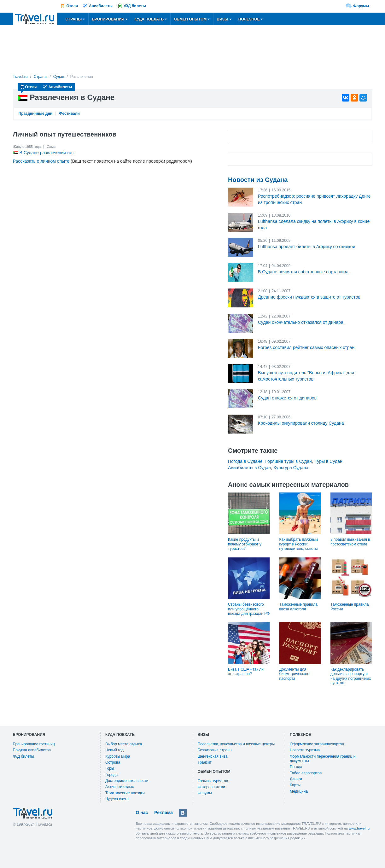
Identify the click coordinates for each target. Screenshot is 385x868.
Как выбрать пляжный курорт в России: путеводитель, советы (298, 544)
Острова (113, 762)
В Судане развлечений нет (47, 153)
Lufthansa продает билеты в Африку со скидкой (306, 247)
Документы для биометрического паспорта (294, 674)
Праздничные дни (36, 114)
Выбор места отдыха (124, 744)
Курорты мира (118, 756)
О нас (142, 813)
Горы (110, 768)
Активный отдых (120, 787)
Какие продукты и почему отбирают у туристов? (245, 544)
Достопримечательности (127, 781)
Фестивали (69, 114)
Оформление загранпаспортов (317, 744)
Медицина (299, 791)
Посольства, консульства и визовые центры (236, 744)
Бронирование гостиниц (34, 744)
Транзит (205, 762)
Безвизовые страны (215, 750)
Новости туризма (305, 750)
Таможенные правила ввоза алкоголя (298, 607)
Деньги (296, 779)
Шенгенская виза (213, 756)
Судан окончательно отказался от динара (301, 322)
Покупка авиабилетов (32, 750)
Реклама (163, 813)
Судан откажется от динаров (287, 398)
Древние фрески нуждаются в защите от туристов (309, 297)
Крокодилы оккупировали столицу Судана (301, 423)
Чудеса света (117, 799)
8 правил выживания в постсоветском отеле (350, 542)
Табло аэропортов (306, 773)
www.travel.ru (359, 828)
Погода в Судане (245, 461)
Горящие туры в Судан (288, 461)
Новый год (114, 750)
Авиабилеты (101, 6)
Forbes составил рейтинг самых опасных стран (306, 347)
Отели (72, 6)
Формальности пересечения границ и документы (323, 759)
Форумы (361, 6)
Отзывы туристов (213, 781)
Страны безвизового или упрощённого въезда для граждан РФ (249, 609)
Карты (295, 785)
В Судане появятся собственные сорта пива (303, 272)
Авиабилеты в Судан (249, 468)
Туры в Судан (329, 461)
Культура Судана (291, 468)
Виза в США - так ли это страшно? (246, 672)
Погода (296, 767)
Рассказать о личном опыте (41, 161)
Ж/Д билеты (135, 6)
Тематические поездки (125, 793)
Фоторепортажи (211, 787)
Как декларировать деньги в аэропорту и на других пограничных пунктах (351, 676)
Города (111, 775)
